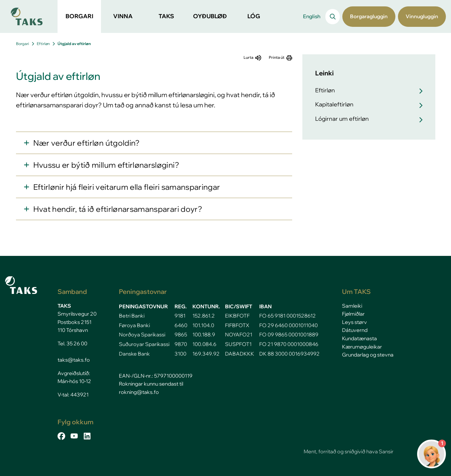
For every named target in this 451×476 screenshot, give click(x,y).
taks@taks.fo (74, 360)
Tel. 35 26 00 (72, 343)
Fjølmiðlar (353, 314)
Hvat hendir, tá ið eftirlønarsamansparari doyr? (118, 209)
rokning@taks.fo (139, 392)
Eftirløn (43, 44)
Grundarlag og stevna (368, 355)
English (312, 16)
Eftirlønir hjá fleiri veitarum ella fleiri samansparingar (127, 187)
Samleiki (352, 306)
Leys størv (354, 322)
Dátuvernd (355, 330)
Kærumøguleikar (362, 347)
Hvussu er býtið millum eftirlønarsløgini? (106, 165)
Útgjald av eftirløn (74, 44)
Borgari (23, 44)
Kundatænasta (359, 338)
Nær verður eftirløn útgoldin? (86, 143)
